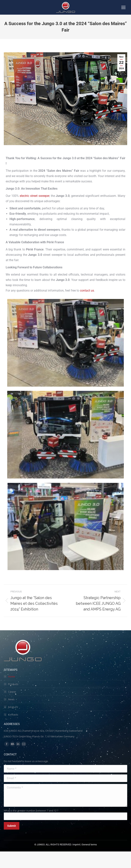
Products (13, 684)
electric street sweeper (35, 196)
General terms (89, 845)
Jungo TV (13, 707)
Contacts (13, 715)
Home (12, 676)
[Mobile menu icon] (123, 7)
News (11, 699)
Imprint (76, 845)
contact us (87, 291)
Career (12, 692)
